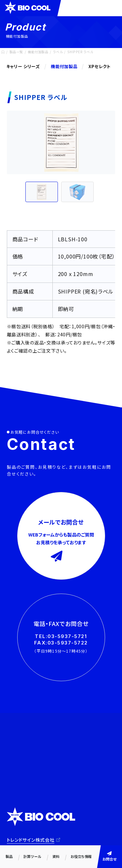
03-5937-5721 (67, 636)
